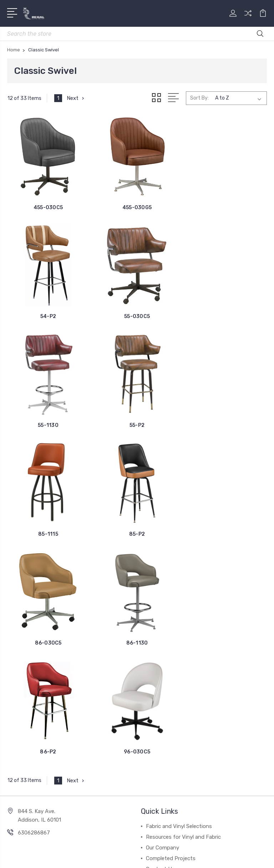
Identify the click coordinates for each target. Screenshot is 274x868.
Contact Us (160, 651)
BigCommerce (171, 844)
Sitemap (204, 844)
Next (76, 98)
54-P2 (226, 207)
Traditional (25, 742)
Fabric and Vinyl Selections (179, 608)
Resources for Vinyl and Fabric (183, 619)
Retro (19, 731)
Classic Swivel (29, 720)
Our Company (163, 630)
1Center (166, 856)
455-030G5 (137, 207)
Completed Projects (171, 640)
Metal (19, 699)
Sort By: (199, 98)
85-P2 (137, 425)
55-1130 (137, 316)
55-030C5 (48, 316)
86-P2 (137, 534)
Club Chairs (26, 710)
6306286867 (34, 615)
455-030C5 (48, 207)
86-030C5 (226, 425)
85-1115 (48, 425)
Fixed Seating (29, 752)
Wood (19, 688)
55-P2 (226, 316)
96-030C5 (226, 534)
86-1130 (48, 534)
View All (22, 763)
